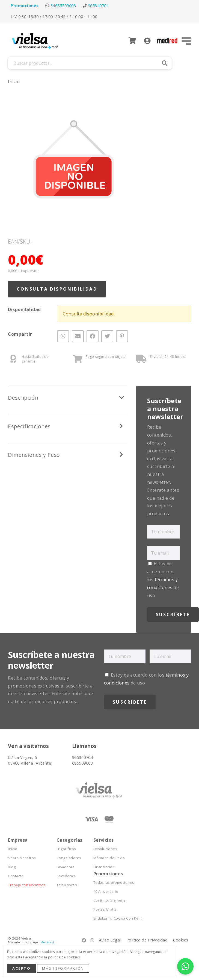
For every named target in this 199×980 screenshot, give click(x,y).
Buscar (165, 63)
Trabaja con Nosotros (27, 885)
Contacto (16, 876)
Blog (12, 867)
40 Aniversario (106, 892)
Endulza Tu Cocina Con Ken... (118, 918)
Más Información (63, 968)
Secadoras (66, 876)
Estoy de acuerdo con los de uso (163, 579)
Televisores (67, 885)
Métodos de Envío (109, 858)
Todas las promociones (114, 883)
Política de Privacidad (147, 940)
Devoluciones (105, 849)
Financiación (104, 867)
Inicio (14, 81)
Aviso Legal (110, 940)
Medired (47, 942)
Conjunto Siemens (110, 900)
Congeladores (69, 858)
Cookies (181, 940)
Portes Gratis (105, 909)
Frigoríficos (66, 849)
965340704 (98, 6)
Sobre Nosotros (22, 858)
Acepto (21, 968)
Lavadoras (65, 867)
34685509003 (63, 6)
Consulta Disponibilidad (57, 289)
